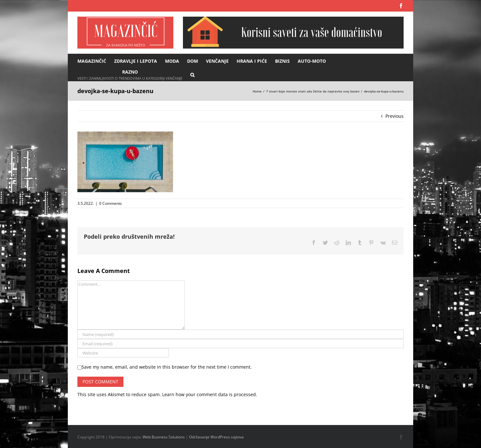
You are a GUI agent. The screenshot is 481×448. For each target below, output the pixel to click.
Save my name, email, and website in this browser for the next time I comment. (167, 367)
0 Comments (110, 203)
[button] (192, 74)
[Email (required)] (240, 344)
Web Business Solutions (164, 437)
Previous (394, 116)
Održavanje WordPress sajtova (216, 437)
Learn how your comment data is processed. (210, 394)
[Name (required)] (240, 334)
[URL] (123, 353)
